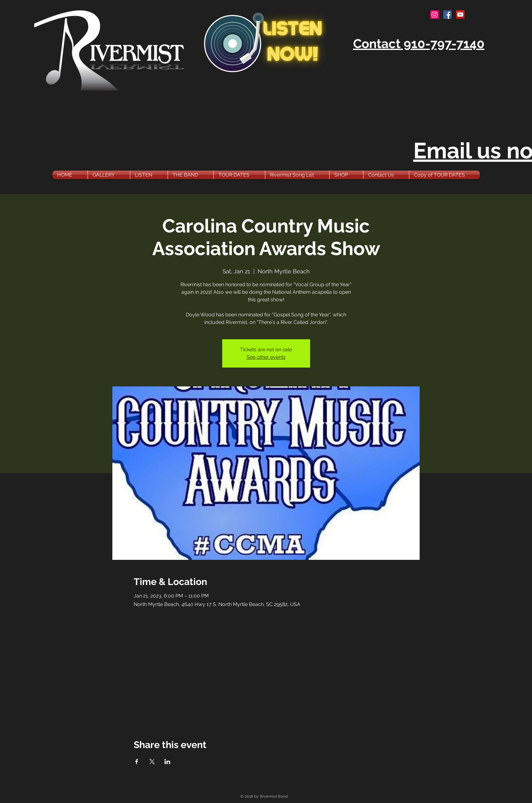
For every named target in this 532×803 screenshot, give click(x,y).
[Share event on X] (152, 762)
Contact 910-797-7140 (419, 44)
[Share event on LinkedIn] (167, 762)
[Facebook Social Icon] (447, 15)
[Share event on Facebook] (137, 762)
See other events (266, 357)
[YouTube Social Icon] (460, 15)
